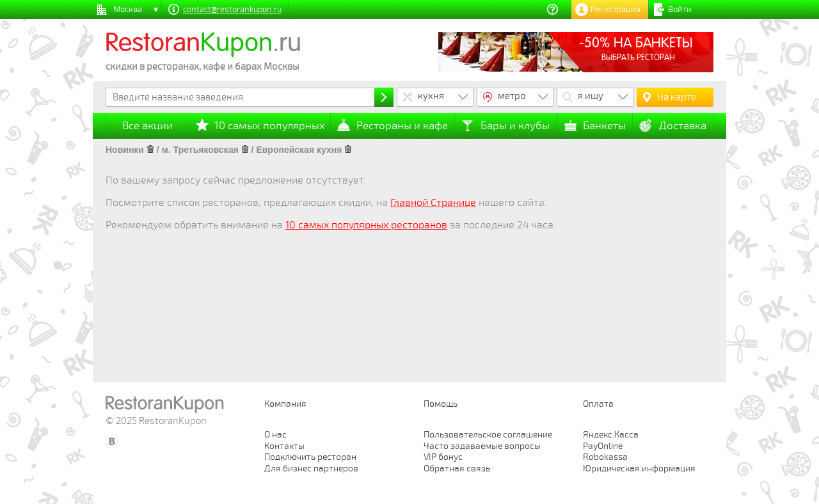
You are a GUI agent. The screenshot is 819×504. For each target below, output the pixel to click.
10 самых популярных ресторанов (366, 225)
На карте (677, 97)
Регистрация (616, 10)
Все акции (147, 126)
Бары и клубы (515, 126)
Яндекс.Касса (611, 435)
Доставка (683, 126)
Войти (680, 10)
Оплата (598, 404)
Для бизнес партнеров (311, 469)
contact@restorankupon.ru (232, 10)
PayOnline (603, 446)
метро (512, 96)
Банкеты (604, 126)
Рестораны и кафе (402, 126)
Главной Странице (433, 203)
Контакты (284, 446)
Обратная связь (457, 469)
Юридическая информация (639, 469)
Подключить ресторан (310, 457)
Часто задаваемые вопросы (482, 446)
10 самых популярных (270, 126)
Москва (128, 10)
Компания (285, 404)
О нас (275, 435)
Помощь (441, 404)
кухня (431, 96)
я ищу (591, 96)
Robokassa (605, 457)
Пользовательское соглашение (488, 435)
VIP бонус (443, 457)
